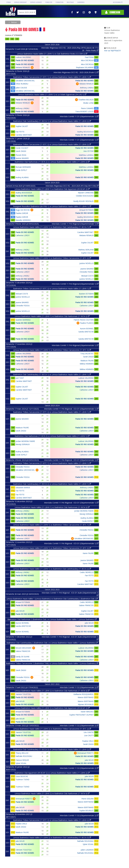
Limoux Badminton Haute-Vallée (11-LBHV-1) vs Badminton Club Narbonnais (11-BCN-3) (52, 507)
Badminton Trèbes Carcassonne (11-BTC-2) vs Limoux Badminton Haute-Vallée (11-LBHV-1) (52, 289)
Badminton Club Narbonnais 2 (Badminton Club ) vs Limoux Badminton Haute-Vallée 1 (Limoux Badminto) (52, 619)
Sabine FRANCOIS (86, 605)
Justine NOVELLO (87, 263)
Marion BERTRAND (86, 697)
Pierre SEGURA (88, 799)
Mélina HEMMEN (87, 364)
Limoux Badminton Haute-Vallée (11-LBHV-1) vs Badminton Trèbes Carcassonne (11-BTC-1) (52, 525)
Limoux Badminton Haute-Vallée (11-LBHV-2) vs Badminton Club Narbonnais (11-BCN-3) (52, 691)
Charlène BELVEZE (86, 100)
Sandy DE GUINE (22, 657)
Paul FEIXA (89, 57)
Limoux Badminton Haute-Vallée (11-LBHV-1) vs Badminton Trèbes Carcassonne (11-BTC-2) (52, 258)
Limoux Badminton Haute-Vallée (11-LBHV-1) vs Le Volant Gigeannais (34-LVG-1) (52, 94)
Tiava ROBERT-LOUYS (84, 111)
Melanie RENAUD (23, 67)
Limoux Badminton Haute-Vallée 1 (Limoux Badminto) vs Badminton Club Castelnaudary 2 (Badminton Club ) (52, 599)
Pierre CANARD (87, 108)
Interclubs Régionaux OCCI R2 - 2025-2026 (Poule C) (76, 72)
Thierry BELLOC (22, 753)
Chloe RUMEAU (22, 84)
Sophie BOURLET (86, 811)
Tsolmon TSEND (22, 779)
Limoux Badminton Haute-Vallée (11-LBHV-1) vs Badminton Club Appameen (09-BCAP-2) (52, 189)
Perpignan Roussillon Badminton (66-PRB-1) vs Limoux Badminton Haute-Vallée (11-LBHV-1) (52, 206)
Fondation (59, 2)
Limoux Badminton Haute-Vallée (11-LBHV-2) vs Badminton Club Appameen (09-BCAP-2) (52, 708)
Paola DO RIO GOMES (25, 60)
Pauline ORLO (88, 741)
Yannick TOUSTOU (23, 694)
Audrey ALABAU (22, 177)
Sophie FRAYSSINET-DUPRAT (82, 715)
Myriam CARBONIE (86, 193)
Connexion (113, 12)
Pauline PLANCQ (87, 323)
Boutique (70, 2)
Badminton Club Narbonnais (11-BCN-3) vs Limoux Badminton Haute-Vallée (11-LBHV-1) (52, 436)
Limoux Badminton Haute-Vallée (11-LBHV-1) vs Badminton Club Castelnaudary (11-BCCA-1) (52, 227)
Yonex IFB (49, 2)
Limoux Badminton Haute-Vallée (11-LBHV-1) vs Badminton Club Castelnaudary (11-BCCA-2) (52, 569)
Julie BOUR (20, 611)
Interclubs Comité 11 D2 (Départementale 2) (79, 687)
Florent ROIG (21, 155)
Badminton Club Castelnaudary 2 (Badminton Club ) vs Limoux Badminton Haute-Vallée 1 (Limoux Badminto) (52, 643)
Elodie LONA (88, 103)
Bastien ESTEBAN (86, 294)
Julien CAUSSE (21, 88)
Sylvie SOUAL (21, 763)
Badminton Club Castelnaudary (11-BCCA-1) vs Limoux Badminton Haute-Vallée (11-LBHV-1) (52, 374)
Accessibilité (118, 2)
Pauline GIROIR (22, 213)
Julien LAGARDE (87, 850)
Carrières (81, 2)
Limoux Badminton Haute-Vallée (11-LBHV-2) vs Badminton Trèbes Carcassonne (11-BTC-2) (52, 729)
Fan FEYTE (20, 132)
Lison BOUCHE (22, 776)
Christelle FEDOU (87, 272)
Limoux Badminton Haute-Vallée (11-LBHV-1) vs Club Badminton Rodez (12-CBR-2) (52, 54)
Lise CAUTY (89, 735)
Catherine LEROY (23, 235)
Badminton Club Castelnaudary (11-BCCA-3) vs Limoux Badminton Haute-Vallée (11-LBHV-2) (52, 749)
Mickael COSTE (87, 276)
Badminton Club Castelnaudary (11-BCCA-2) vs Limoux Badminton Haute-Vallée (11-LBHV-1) (52, 484)
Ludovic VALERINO (23, 57)
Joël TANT (20, 378)
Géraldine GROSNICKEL (25, 81)
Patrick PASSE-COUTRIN (84, 320)
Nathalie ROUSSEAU (24, 756)
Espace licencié (36, 2)
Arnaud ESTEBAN (86, 210)
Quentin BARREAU (23, 320)
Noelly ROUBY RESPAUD (83, 201)
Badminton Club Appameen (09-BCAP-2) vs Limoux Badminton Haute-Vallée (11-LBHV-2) (52, 773)
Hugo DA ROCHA (23, 210)
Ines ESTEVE (89, 151)
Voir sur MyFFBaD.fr (112, 51)
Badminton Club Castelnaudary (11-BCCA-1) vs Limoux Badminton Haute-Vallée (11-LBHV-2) (52, 121)
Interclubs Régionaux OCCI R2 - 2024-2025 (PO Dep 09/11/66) (72, 186)
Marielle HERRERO (23, 220)
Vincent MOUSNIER (23, 648)
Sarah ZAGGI (21, 151)
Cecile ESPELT (21, 170)
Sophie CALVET (22, 126)
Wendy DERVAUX (23, 444)
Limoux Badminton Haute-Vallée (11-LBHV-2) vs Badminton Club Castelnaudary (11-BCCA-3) (52, 838)
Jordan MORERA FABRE (25, 441)
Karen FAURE (88, 553)
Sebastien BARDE (23, 488)
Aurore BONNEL (87, 329)
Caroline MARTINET (24, 135)
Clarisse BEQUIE (22, 760)
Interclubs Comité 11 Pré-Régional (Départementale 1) (75, 224)
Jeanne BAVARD (22, 158)
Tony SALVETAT (87, 353)
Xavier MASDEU (87, 712)
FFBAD (9, 2)
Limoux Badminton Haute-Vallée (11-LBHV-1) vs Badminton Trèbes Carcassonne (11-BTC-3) (52, 350)
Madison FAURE (87, 361)
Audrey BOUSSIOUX (85, 132)
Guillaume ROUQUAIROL (84, 694)
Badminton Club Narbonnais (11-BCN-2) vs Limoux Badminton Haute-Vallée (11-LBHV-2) (52, 162)
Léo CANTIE (89, 732)
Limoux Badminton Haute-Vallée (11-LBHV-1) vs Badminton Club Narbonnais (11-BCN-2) (52, 316)
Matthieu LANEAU (86, 155)
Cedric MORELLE (87, 572)
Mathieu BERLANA (86, 250)
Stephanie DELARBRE (85, 67)
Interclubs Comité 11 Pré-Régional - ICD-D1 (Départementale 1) (71, 409)
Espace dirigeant (20, 2)
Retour (14, 22)
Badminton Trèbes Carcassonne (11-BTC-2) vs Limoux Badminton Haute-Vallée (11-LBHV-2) (52, 144)
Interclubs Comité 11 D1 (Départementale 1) (79, 116)
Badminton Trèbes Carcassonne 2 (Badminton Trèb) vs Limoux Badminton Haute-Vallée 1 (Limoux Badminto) (52, 663)
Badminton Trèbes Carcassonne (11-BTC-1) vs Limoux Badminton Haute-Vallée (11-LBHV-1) (52, 77)
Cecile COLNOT (22, 148)
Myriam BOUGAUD (86, 704)
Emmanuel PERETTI (85, 753)
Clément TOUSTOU (24, 850)
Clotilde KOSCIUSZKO (85, 196)
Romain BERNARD (23, 167)
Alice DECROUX (87, 60)
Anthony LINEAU (87, 88)
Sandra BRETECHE (86, 332)
